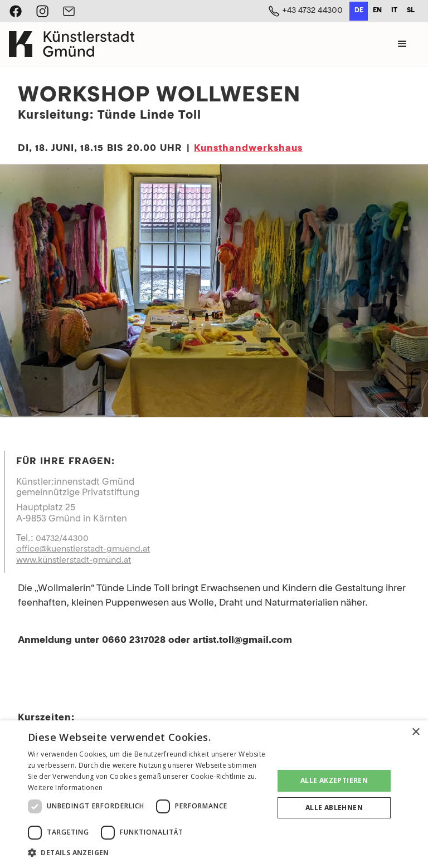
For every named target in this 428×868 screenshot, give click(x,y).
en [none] (377, 11)
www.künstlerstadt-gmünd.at (74, 560)
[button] (402, 44)
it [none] (394, 11)
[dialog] (214, 794)
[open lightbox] (214, 291)
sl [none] (411, 11)
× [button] (415, 732)
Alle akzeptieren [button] (334, 780)
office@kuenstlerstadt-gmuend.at (83, 549)
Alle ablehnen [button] (334, 808)
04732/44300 (62, 539)
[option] (377, 11)
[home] (72, 44)
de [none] (359, 11)
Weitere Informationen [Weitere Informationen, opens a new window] (65, 787)
